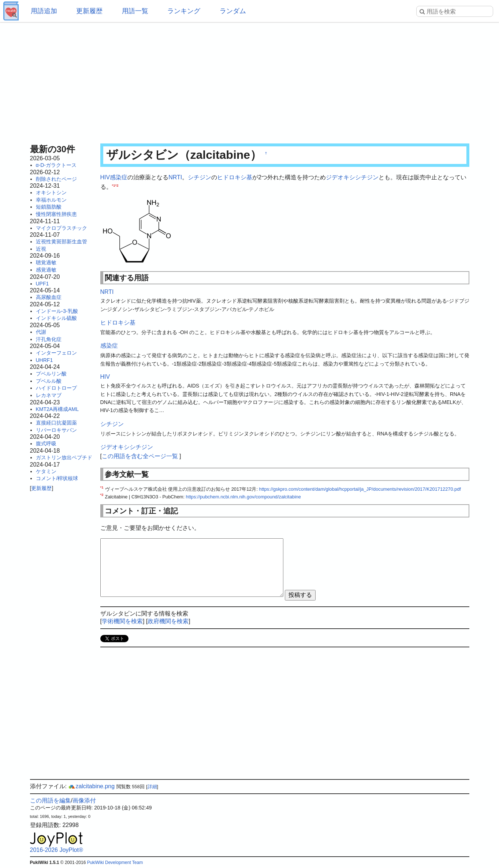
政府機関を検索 (168, 621)
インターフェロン (56, 353)
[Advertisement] (250, 81)
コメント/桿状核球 (57, 478)
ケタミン (46, 471)
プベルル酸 (49, 381)
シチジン (200, 177)
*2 (117, 185)
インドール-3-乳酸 (57, 311)
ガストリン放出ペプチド (64, 457)
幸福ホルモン (51, 200)
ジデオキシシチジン (352, 177)
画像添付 (84, 800)
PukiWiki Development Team (115, 863)
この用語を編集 (51, 800)
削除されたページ (56, 179)
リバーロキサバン (56, 430)
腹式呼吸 (46, 444)
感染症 (119, 177)
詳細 (152, 787)
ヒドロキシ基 (235, 177)
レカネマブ (49, 395)
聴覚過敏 (46, 262)
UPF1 (42, 284)
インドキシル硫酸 (56, 318)
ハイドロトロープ (56, 388)
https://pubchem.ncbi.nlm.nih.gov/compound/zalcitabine (243, 497)
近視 (41, 249)
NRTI (175, 177)
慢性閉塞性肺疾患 (56, 214)
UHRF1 (44, 360)
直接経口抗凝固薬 (56, 423)
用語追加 (44, 11)
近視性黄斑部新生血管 (62, 242)
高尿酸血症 (49, 297)
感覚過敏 (46, 270)
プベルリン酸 (51, 374)
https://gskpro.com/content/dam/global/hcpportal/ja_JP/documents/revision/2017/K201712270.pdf (360, 489)
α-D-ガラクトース (56, 165)
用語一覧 (135, 11)
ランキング (184, 11)
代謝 (41, 332)
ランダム (233, 11)
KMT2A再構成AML (57, 409)
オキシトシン (51, 192)
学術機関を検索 (122, 621)
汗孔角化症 (49, 339)
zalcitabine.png (91, 786)
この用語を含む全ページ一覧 (140, 456)
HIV (105, 177)
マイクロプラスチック (62, 228)
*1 (114, 185)
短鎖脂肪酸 (49, 207)
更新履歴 (89, 11)
